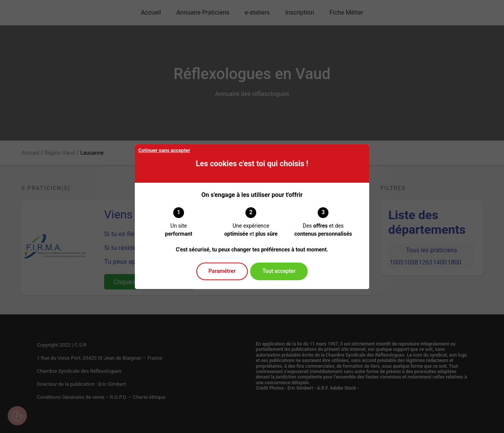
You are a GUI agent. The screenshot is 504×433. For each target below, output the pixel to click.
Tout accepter (279, 271)
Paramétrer (222, 271)
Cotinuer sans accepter (164, 150)
